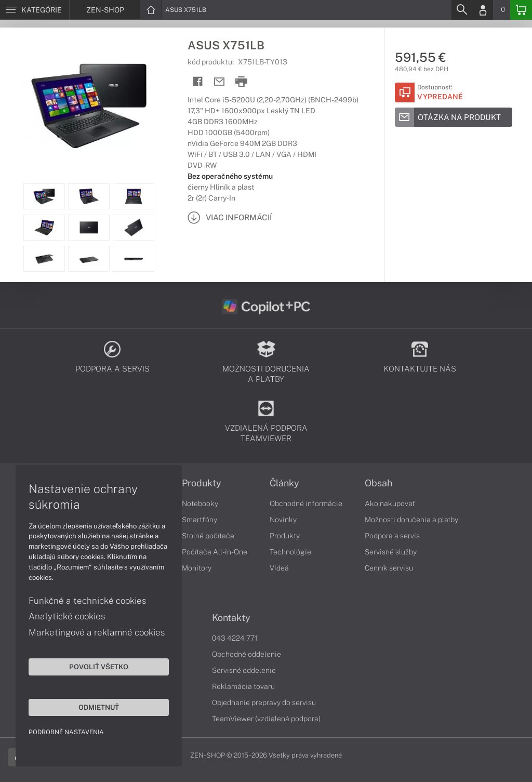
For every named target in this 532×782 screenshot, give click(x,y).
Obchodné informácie (306, 503)
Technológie (290, 552)
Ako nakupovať (390, 503)
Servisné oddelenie (244, 670)
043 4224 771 (235, 638)
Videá (279, 568)
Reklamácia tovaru (243, 686)
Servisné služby (391, 552)
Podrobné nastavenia (66, 732)
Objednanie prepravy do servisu (264, 703)
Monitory (197, 568)
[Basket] (521, 10)
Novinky (283, 520)
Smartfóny (199, 520)
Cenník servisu (389, 568)
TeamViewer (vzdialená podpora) (266, 719)
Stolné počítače (208, 536)
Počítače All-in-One (215, 552)
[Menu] (35, 10)
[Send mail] (220, 82)
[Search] (461, 10)
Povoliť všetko (99, 667)
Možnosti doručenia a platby (411, 520)
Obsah (378, 483)
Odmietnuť (99, 707)
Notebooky (200, 503)
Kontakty (231, 618)
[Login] (483, 10)
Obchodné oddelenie (247, 654)
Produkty (202, 483)
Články (284, 483)
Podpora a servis (392, 536)
